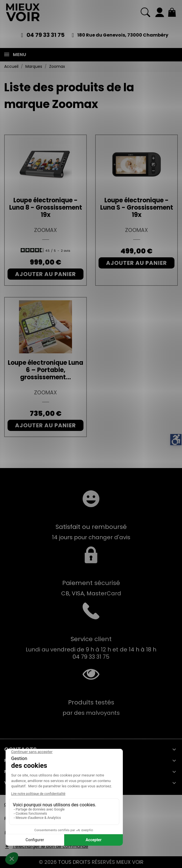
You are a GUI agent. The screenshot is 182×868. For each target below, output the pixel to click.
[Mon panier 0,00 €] (172, 12)
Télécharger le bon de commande (50, 846)
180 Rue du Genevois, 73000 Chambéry (123, 35)
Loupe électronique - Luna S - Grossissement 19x (137, 208)
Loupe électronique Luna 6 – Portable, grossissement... (45, 370)
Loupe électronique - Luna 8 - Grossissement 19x (46, 208)
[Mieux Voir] (23, 12)
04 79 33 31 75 (45, 35)
